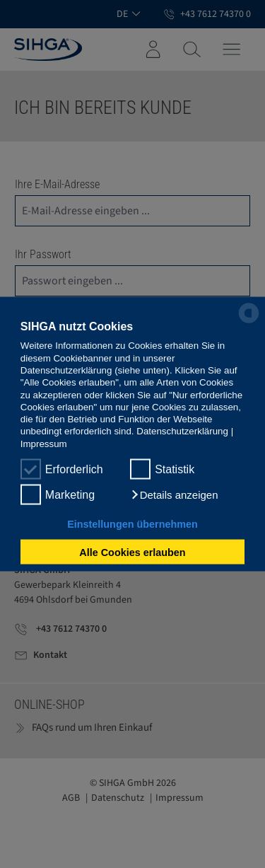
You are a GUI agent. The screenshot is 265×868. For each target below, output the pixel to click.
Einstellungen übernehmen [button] (132, 524)
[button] (174, 495)
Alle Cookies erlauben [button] (132, 552)
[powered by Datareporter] (249, 322)
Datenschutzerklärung (182, 431)
